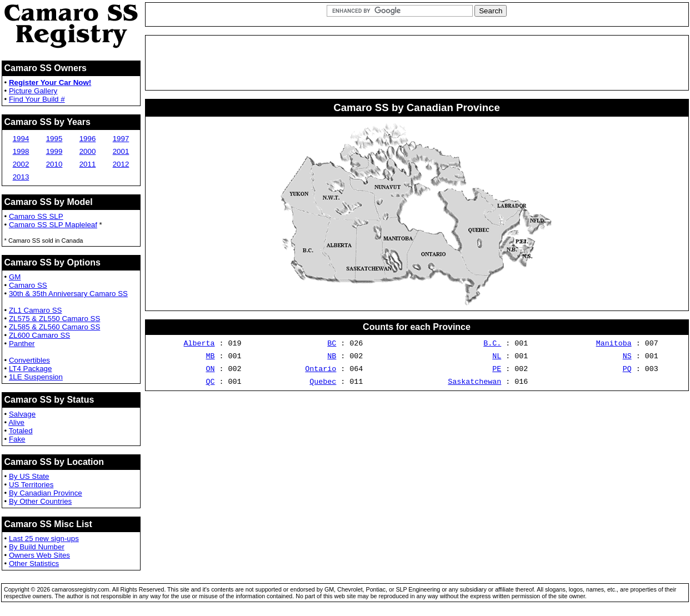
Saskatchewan (474, 388)
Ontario (321, 373)
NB (332, 359)
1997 (121, 139)
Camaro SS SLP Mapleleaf (53, 225)
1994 (21, 139)
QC (211, 388)
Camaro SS (28, 285)
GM (15, 277)
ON (211, 373)
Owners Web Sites (39, 555)
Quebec (323, 388)
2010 (54, 164)
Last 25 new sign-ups (44, 539)
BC (332, 344)
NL (497, 359)
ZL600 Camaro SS (39, 335)
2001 (121, 151)
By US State (29, 476)
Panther (22, 344)
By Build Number (37, 547)
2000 (88, 151)
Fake (17, 439)
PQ (627, 373)
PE (497, 373)
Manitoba (614, 344)
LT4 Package (31, 369)
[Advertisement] (417, 63)
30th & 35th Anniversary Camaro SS (68, 294)
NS (627, 359)
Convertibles (29, 360)
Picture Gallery (33, 91)
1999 (54, 151)
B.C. (492, 344)
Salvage (22, 414)
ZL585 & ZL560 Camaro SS (54, 327)
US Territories (31, 485)
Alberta (199, 344)
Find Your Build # (37, 99)
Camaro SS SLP (36, 216)
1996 (88, 139)
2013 (21, 177)
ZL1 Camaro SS (36, 310)
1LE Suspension (36, 377)
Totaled (21, 431)
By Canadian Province (46, 493)
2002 (21, 164)
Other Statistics (34, 564)
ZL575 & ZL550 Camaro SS (54, 319)
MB (211, 359)
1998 (21, 151)
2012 (121, 164)
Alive (16, 422)
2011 (88, 164)
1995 (54, 139)
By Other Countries (40, 501)
